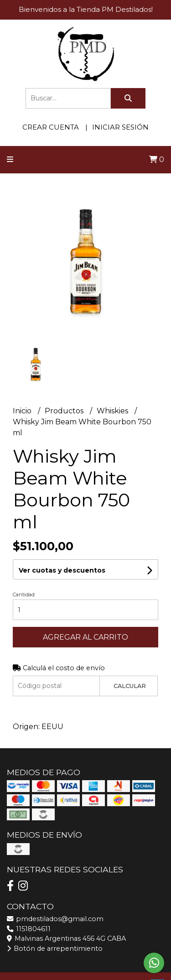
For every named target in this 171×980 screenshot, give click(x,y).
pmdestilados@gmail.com (55, 919)
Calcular (130, 686)
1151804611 (29, 929)
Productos (65, 411)
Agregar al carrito (85, 637)
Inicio (23, 411)
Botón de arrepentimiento (55, 949)
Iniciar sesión (120, 127)
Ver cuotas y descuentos (62, 570)
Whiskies (113, 411)
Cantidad (24, 594)
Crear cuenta (51, 127)
